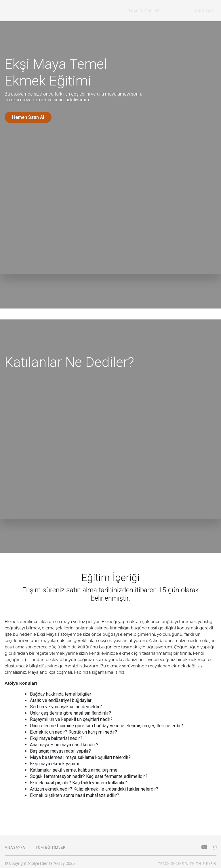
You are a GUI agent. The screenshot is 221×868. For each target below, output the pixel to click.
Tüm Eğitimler (160, 11)
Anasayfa (15, 844)
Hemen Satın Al (28, 117)
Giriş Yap (206, 11)
